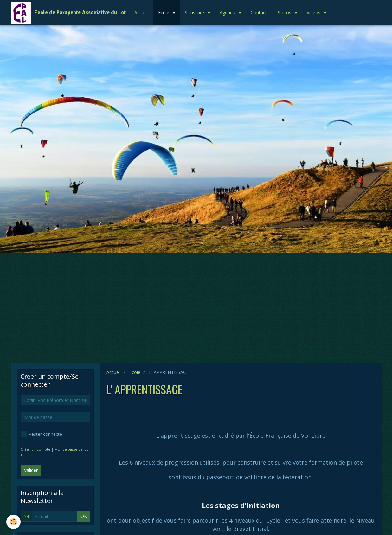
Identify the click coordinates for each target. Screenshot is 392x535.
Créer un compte (35, 449)
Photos (284, 13)
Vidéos (314, 13)
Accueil (141, 13)
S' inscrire (195, 13)
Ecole (164, 13)
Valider (31, 470)
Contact (259, 13)
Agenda (228, 13)
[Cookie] (13, 522)
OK (84, 516)
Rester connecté (41, 434)
